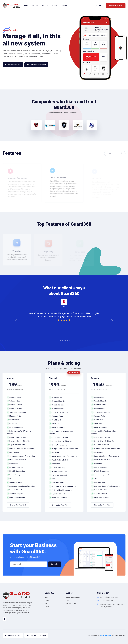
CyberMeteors (106, 635)
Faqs (67, 600)
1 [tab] (59, 340)
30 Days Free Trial (116, 6)
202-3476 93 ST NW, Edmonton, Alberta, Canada (110, 605)
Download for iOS (13, 635)
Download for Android (36, 635)
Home (26, 6)
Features (45, 6)
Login (99, 6)
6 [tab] (67, 340)
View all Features (115, 153)
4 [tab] (64, 340)
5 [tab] (66, 340)
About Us (48, 597)
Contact (64, 6)
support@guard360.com (107, 597)
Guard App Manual (73, 597)
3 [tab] (62, 340)
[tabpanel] (64, 310)
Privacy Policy (71, 603)
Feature (48, 600)
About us (35, 6)
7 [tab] (69, 340)
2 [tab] (61, 340)
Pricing (55, 6)
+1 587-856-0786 (105, 601)
